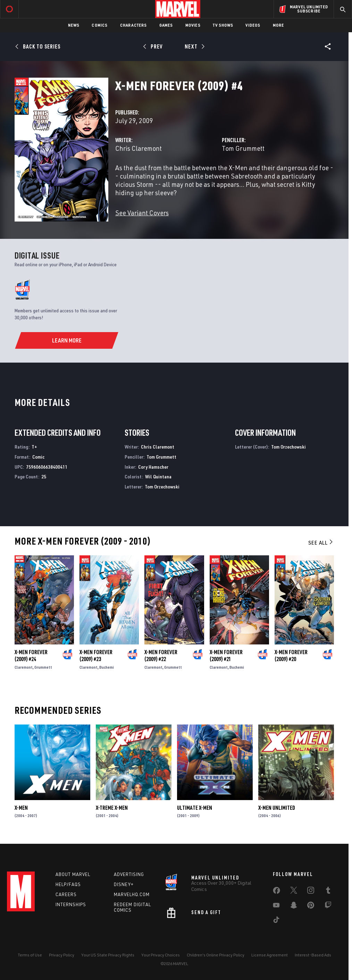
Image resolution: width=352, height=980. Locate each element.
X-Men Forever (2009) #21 (226, 656)
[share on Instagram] (311, 892)
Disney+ (124, 884)
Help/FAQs (68, 884)
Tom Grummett (243, 148)
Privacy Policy (62, 955)
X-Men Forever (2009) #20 (291, 656)
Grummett (43, 667)
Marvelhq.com (132, 894)
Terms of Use (30, 955)
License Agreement (270, 955)
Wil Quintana (158, 476)
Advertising (129, 874)
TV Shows (223, 25)
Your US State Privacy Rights (108, 955)
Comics (99, 25)
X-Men (21, 808)
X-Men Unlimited (277, 808)
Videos (253, 25)
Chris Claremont (139, 148)
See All (321, 543)
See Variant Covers (142, 213)
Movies (193, 25)
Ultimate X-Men (195, 808)
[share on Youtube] (276, 907)
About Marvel (73, 874)
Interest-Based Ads (313, 955)
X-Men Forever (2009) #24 (31, 656)
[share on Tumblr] (328, 892)
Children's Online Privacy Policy (216, 955)
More (279, 25)
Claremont (24, 667)
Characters (133, 25)
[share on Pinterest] (311, 907)
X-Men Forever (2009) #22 (161, 656)
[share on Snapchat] (294, 907)
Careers (66, 894)
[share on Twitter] (294, 892)
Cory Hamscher (153, 467)
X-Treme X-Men (112, 808)
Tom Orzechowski (162, 487)
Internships (71, 904)
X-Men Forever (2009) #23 (96, 656)
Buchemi (107, 667)
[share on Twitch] (328, 907)
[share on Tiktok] (276, 921)
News (74, 25)
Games (166, 25)
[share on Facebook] (276, 892)
